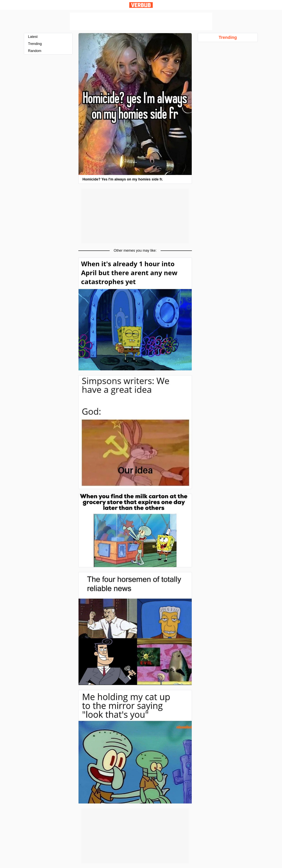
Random (35, 51)
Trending (35, 44)
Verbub (141, 5)
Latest (33, 37)
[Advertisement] (141, 21)
